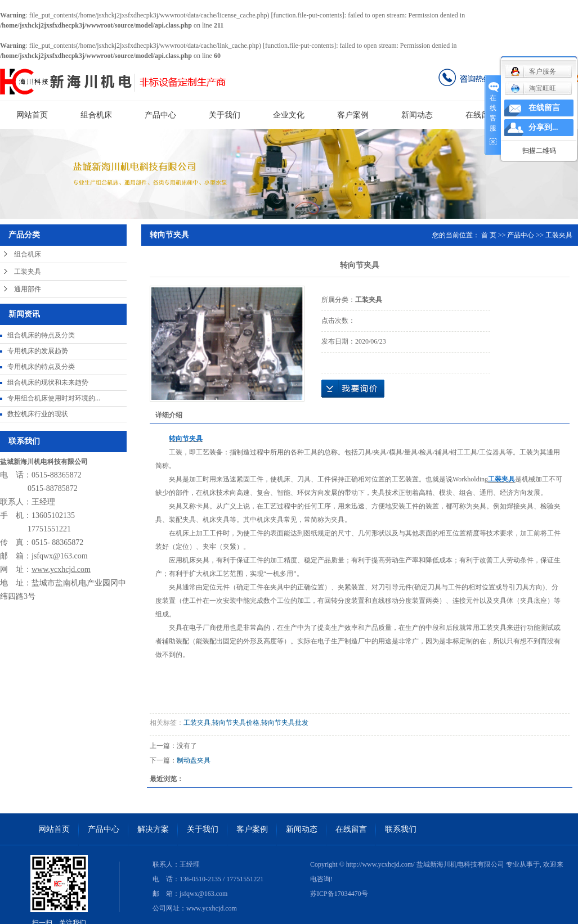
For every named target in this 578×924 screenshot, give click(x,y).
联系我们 (401, 829)
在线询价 (353, 389)
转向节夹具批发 (285, 723)
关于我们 (225, 115)
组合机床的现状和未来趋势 (48, 382)
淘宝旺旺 (533, 88)
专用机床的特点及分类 (41, 367)
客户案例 (353, 115)
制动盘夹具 (194, 760)
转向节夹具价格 (236, 723)
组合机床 (96, 115)
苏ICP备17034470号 (339, 894)
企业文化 (289, 115)
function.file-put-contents (308, 15)
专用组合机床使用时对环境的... (54, 398)
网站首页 (32, 115)
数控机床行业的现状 (38, 414)
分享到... (543, 127)
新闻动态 (417, 115)
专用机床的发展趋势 (38, 351)
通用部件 (28, 289)
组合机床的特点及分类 (41, 335)
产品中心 (160, 115)
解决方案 (153, 829)
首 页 (489, 235)
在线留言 (481, 115)
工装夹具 (28, 272)
